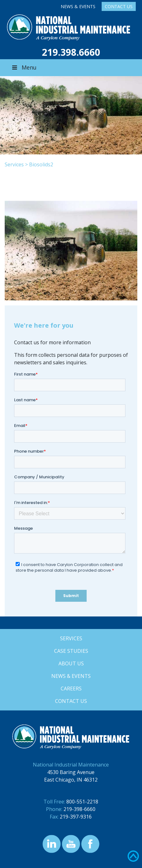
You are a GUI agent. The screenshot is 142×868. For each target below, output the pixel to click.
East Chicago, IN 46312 (71, 780)
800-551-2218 (82, 802)
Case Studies (71, 651)
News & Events (78, 6)
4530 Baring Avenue (71, 772)
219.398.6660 (71, 52)
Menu (24, 67)
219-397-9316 (76, 817)
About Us (71, 663)
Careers (71, 689)
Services (14, 164)
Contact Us (119, 6)
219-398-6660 (79, 809)
